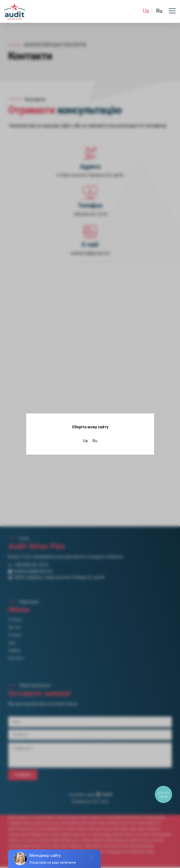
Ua (146, 11)
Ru (159, 11)
